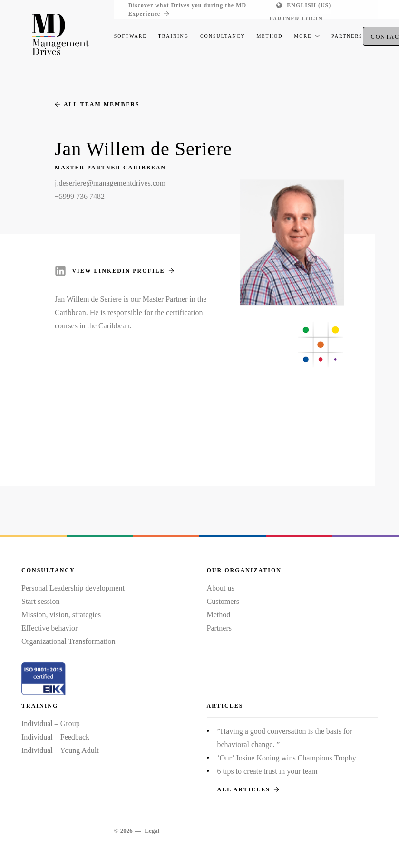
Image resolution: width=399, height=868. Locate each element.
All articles (248, 789)
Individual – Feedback (55, 737)
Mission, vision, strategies (61, 615)
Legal (152, 831)
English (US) (309, 5)
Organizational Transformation (68, 641)
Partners (219, 628)
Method (219, 615)
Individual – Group (51, 724)
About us (221, 588)
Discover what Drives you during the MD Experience (187, 10)
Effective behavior (49, 628)
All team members (97, 104)
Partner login (296, 19)
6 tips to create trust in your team (268, 771)
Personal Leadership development (73, 588)
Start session (40, 601)
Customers (223, 601)
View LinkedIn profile (123, 271)
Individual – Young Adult (60, 750)
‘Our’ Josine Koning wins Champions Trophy (287, 758)
